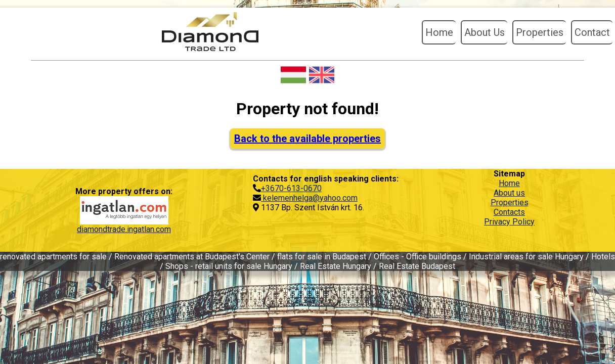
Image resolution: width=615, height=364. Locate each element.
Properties (540, 32)
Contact (592, 32)
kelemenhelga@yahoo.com (309, 198)
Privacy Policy (509, 222)
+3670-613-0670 (291, 188)
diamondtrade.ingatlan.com (124, 229)
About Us (485, 32)
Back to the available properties (308, 139)
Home (439, 32)
